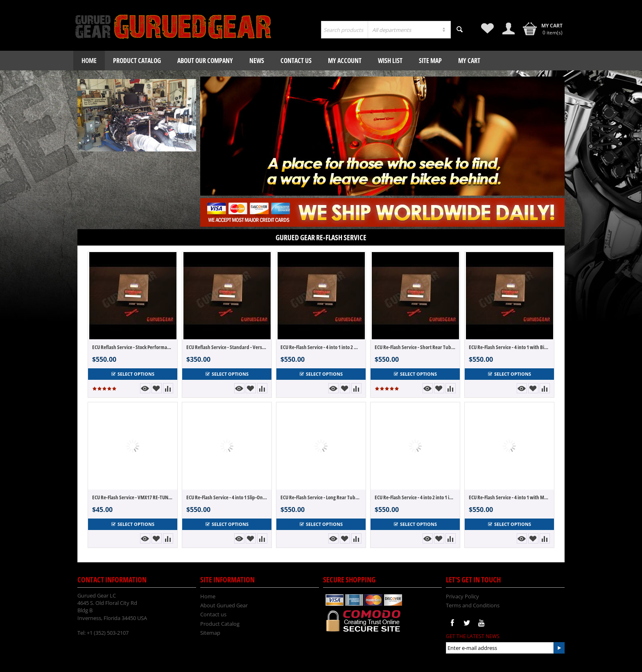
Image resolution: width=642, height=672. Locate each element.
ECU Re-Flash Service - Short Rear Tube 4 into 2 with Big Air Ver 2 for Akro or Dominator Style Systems (415, 347)
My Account (345, 61)
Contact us (296, 61)
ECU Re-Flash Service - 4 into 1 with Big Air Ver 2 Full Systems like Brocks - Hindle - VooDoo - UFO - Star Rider (509, 347)
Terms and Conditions (473, 605)
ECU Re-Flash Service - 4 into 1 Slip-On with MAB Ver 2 (227, 497)
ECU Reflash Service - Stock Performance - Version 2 (133, 347)
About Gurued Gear (224, 605)
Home (89, 61)
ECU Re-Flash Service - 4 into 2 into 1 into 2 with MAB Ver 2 (415, 497)
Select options (133, 374)
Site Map (430, 61)
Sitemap (210, 633)
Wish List (390, 61)
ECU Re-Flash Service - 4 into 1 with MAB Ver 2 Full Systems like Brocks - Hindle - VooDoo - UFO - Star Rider (509, 497)
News (257, 61)
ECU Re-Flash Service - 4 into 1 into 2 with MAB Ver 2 (321, 347)
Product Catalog (137, 61)
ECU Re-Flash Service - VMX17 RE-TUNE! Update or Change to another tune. (133, 497)
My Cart (469, 61)
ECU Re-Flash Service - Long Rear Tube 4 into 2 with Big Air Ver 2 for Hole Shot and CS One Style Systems (321, 497)
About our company (205, 61)
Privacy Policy (462, 596)
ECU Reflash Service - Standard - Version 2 (227, 347)
